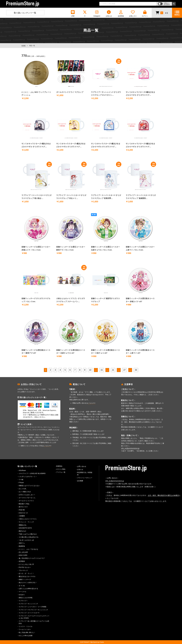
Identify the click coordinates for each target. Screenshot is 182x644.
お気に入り (133, 14)
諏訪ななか (22, 531)
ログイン (145, 14)
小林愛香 (22, 516)
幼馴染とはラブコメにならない (29, 486)
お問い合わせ (82, 466)
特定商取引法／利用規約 (85, 474)
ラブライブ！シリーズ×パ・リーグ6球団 (32, 607)
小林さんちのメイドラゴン (28, 519)
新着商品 (59, 466)
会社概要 (80, 481)
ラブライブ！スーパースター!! (29, 613)
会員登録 (121, 14)
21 (113, 370)
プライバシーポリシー (85, 478)
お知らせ (109, 14)
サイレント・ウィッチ (26, 522)
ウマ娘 (21, 480)
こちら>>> (48, 446)
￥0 (162, 13)
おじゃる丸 (22, 489)
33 (136, 370)
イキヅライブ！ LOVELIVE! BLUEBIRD (32, 474)
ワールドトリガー (25, 629)
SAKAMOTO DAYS (25, 528)
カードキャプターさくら (27, 498)
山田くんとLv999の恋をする (28, 589)
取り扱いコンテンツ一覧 (25, 13)
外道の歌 (22, 510)
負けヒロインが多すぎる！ (28, 583)
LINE (73, 14)
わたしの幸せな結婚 (26, 636)
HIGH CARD (23, 555)
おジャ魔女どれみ (25, 492)
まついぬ (22, 586)
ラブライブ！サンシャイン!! (28, 604)
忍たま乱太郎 (23, 552)
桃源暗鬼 (22, 546)
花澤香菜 (22, 561)
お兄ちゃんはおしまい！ (27, 495)
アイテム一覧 (61, 472)
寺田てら (22, 543)
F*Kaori (21, 483)
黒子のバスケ (23, 507)
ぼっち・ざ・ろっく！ (26, 573)
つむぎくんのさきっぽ (26, 540)
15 (102, 370)
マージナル (22, 592)
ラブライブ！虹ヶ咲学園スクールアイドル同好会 (34, 622)
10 (90, 370)
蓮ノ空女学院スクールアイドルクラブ (32, 558)
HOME (24, 46)
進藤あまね (22, 525)
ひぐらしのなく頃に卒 (26, 564)
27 (124, 370)
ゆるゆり (22, 595)
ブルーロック (23, 570)
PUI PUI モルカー (25, 567)
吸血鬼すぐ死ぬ (24, 504)
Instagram (97, 14)
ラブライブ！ (23, 601)
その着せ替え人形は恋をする (29, 537)
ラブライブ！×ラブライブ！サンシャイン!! (33, 610)
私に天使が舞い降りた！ (27, 633)
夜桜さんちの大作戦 (26, 598)
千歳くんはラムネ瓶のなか (28, 534)
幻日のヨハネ (23, 513)
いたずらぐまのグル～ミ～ (28, 477)
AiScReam (22, 470)
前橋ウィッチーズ (25, 580)
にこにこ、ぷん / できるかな (28, 549)
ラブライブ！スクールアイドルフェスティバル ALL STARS (34, 617)
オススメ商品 (61, 469)
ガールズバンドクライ (26, 501)
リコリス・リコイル (26, 626)
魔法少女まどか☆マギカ (27, 576)
